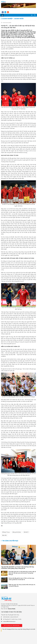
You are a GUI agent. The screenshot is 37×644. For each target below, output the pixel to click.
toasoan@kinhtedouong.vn (9, 621)
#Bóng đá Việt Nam (17, 532)
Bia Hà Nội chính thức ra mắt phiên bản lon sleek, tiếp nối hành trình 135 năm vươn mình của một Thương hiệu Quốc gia (22, 573)
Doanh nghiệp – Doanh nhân (13, 19)
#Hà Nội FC (26, 532)
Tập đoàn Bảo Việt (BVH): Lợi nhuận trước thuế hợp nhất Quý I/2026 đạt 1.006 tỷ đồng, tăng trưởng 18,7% (17, 568)
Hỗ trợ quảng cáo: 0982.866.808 (12, 625)
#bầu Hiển (4, 535)
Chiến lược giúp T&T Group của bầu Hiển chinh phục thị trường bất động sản (22, 585)
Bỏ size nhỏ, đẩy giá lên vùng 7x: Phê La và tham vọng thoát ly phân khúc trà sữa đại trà (21, 579)
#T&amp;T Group (6, 532)
